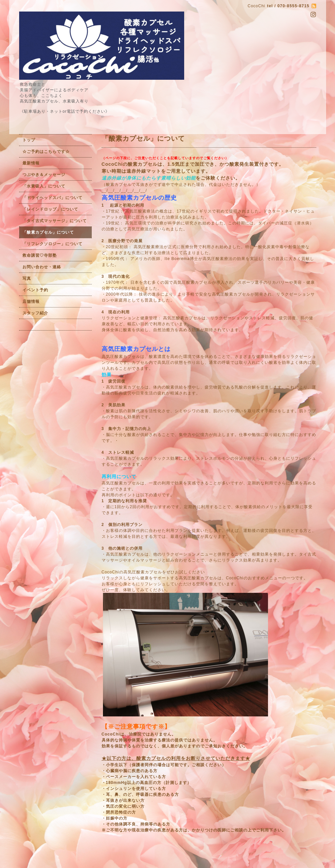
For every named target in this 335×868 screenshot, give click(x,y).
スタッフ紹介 (35, 313)
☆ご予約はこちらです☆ (46, 152)
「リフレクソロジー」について (52, 244)
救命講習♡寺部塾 (40, 255)
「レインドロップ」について (50, 209)
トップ (29, 140)
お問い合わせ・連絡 (42, 267)
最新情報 (31, 163)
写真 (27, 278)
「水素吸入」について (44, 186)
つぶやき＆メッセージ (44, 175)
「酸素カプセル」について (48, 232)
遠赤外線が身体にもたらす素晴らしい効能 (149, 178)
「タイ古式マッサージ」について (55, 221)
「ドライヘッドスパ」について (52, 198)
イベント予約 (35, 290)
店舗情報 (31, 302)
